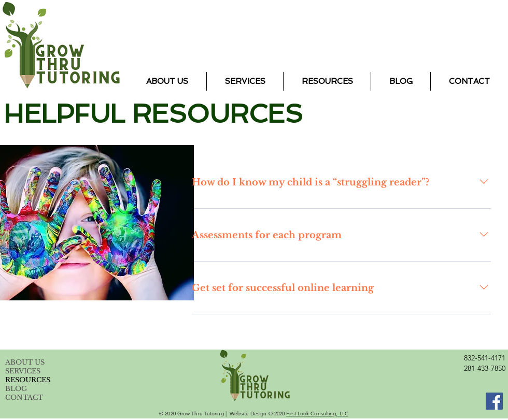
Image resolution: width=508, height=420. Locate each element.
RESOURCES (28, 380)
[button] (245, 81)
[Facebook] (494, 401)
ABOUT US (25, 362)
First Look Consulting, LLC (317, 414)
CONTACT (24, 397)
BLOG (16, 389)
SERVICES (23, 371)
